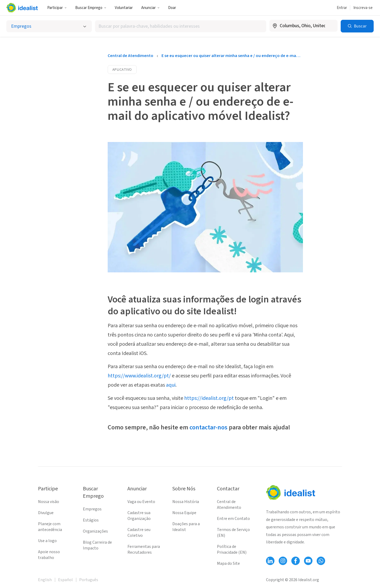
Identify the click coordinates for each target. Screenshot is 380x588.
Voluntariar (124, 8)
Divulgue (46, 513)
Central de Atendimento (130, 56)
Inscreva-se (363, 8)
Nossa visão (49, 502)
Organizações (95, 531)
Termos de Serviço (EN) (233, 533)
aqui (171, 385)
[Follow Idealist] (270, 561)
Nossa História (186, 502)
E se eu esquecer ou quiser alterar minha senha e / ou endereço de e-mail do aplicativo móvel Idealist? (231, 56)
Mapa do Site (228, 563)
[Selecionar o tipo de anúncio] (49, 26)
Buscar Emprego (91, 8)
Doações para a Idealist (186, 527)
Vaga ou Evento (141, 502)
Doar (172, 8)
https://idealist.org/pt (209, 398)
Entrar (342, 8)
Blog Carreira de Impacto (97, 545)
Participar (57, 8)
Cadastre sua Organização (139, 516)
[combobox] (180, 26)
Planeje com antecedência (50, 527)
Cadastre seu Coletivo (139, 533)
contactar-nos (208, 427)
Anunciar (150, 8)
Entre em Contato (233, 519)
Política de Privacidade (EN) (232, 549)
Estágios (91, 520)
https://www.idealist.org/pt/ (139, 376)
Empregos (92, 509)
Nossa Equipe (184, 513)
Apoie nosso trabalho (49, 555)
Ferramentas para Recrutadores (144, 549)
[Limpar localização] (330, 26)
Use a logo (47, 541)
